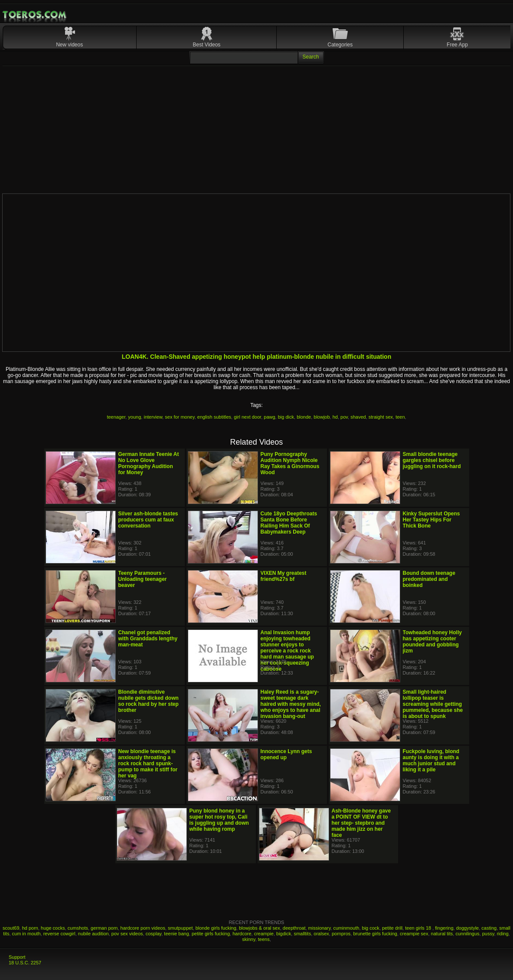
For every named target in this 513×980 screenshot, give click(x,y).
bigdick (284, 934)
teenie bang (176, 934)
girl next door (247, 417)
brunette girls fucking (375, 934)
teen (400, 417)
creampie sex (414, 934)
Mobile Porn (35, 15)
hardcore (242, 934)
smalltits (302, 934)
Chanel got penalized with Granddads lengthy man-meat (148, 639)
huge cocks (53, 928)
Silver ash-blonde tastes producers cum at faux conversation (148, 520)
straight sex (381, 417)
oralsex (321, 934)
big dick (286, 417)
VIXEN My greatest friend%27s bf (284, 576)
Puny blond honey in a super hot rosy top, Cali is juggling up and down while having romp (219, 820)
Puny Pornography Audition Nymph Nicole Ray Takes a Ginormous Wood (290, 463)
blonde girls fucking (216, 928)
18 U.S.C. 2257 (25, 963)
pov (344, 417)
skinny (248, 939)
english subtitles (214, 417)
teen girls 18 (419, 928)
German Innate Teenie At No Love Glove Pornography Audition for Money (149, 463)
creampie (264, 934)
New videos (69, 45)
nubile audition (93, 934)
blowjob (322, 417)
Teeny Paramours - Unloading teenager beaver (143, 579)
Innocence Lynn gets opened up (286, 754)
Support (17, 957)
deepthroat (294, 928)
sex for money (180, 417)
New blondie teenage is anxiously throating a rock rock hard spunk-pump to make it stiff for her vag (148, 764)
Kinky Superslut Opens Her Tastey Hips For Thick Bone (431, 520)
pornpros (341, 934)
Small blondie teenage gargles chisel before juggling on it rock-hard (432, 460)
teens (264, 939)
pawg (269, 417)
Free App (457, 45)
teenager (116, 417)
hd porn (30, 928)
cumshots (78, 928)
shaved (358, 417)
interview (153, 417)
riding (503, 934)
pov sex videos (127, 934)
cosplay (154, 934)
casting (489, 928)
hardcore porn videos (143, 928)
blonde (304, 417)
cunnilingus (467, 934)
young (134, 417)
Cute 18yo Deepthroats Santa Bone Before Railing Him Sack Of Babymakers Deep (289, 523)
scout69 (11, 928)
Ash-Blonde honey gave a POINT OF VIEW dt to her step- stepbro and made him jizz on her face (361, 823)
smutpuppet (180, 928)
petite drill (392, 928)
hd (335, 417)
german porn (104, 928)
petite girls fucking (211, 934)
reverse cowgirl (59, 934)
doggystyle (468, 928)
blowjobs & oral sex (260, 928)
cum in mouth (26, 934)
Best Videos (207, 45)
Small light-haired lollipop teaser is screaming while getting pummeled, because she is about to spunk (433, 704)
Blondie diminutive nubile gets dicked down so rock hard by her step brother (149, 701)
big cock (371, 928)
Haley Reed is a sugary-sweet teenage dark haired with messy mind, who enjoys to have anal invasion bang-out (291, 704)
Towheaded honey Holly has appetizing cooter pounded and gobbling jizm (432, 642)
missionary (320, 928)
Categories (340, 45)
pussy (488, 934)
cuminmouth (346, 928)
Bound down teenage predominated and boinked (429, 579)
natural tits (442, 934)
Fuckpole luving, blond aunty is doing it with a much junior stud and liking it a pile (431, 760)
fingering (444, 928)
